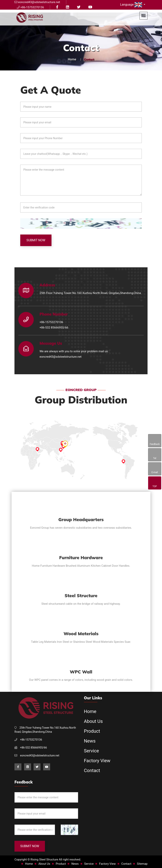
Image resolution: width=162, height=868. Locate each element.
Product (92, 731)
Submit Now (36, 240)
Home (72, 59)
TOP (155, 483)
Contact (92, 771)
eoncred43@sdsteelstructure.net (61, 357)
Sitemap (142, 864)
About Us (93, 721)
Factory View (97, 761)
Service (91, 751)
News (90, 741)
